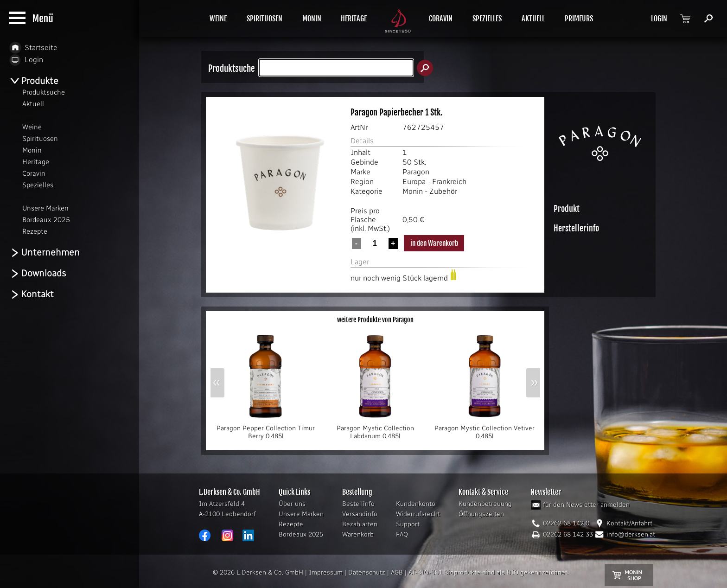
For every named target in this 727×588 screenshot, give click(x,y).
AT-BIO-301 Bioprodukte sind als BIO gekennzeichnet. (489, 572)
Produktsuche (44, 92)
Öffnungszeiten (481, 514)
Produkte (34, 81)
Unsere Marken (301, 514)
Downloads (38, 273)
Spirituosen (40, 139)
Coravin (34, 173)
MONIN (312, 19)
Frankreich (449, 182)
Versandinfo (360, 514)
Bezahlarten (360, 524)
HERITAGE (354, 19)
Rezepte (291, 524)
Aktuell (33, 104)
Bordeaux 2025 (301, 534)
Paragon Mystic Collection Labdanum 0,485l (375, 429)
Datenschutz (367, 572)
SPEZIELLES (487, 19)
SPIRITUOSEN (265, 19)
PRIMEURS (579, 19)
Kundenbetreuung (485, 504)
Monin (413, 191)
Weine (32, 127)
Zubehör (443, 191)
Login (26, 60)
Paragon (416, 172)
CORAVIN (441, 19)
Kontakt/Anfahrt (629, 523)
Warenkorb (358, 534)
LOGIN (659, 19)
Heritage (36, 162)
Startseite (33, 48)
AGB (397, 572)
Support (408, 524)
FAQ (402, 534)
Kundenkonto (416, 504)
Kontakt (32, 294)
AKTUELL (533, 19)
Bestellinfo (358, 504)
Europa (414, 182)
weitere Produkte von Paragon (375, 320)
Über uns (292, 504)
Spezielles (38, 185)
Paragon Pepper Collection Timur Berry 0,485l (266, 429)
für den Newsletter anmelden (586, 505)
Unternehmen (45, 252)
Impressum (326, 572)
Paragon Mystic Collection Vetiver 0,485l (485, 429)
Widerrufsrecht (418, 514)
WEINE (218, 19)
